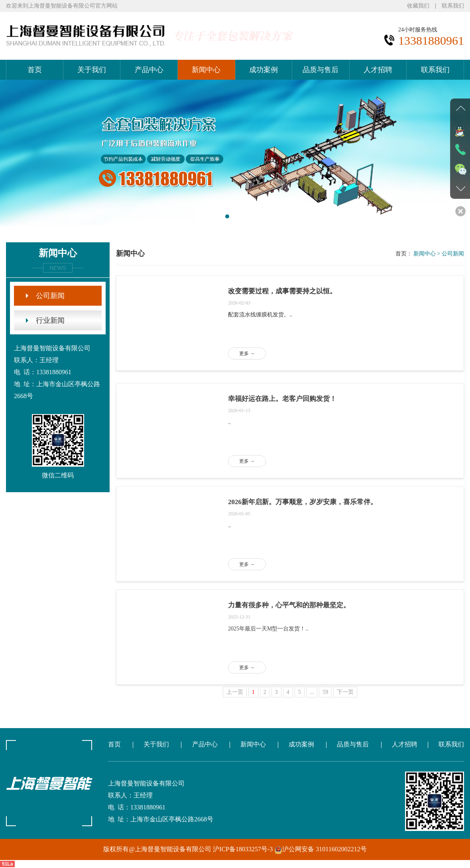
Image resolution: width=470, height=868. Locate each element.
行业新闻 (50, 320)
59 (325, 692)
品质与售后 (321, 70)
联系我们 (453, 6)
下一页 (345, 692)
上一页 (235, 692)
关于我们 (92, 70)
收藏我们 (418, 6)
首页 (35, 70)
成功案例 (264, 70)
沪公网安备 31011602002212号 (320, 849)
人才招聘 (378, 70)
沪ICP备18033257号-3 (244, 849)
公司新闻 (50, 296)
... (312, 692)
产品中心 (149, 70)
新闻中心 (206, 70)
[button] (227, 216)
